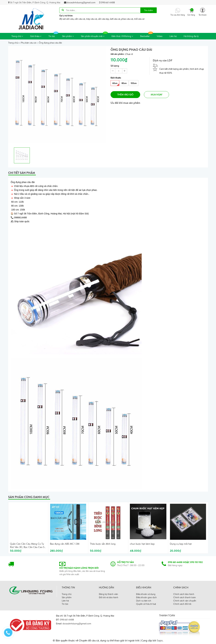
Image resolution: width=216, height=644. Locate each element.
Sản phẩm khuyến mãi (94, 35)
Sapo (160, 640)
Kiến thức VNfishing (122, 36)
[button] (203, 12)
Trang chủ (17, 36)
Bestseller (147, 35)
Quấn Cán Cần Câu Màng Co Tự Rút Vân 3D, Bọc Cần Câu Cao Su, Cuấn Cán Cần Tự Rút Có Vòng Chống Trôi (28, 545)
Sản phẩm (68, 36)
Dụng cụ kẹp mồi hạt (181, 544)
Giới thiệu (36, 36)
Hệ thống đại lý (191, 36)
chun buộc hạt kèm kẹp (142, 544)
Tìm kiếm (149, 10)
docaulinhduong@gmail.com (80, 2)
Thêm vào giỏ (125, 95)
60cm (116, 84)
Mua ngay (156, 95)
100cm (134, 83)
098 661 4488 (107, 2)
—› (30, 43)
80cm (124, 83)
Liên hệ (173, 36)
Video (160, 36)
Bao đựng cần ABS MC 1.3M (65, 544)
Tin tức (53, 35)
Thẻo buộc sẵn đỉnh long (103, 544)
